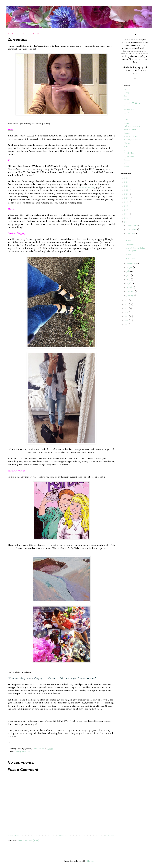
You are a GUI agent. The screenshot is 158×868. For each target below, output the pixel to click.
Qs (125, 150)
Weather (130, 244)
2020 (127, 198)
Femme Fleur (130, 109)
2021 (127, 194)
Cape (128, 241)
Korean (127, 133)
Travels (127, 160)
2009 (127, 316)
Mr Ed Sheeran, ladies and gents (136, 249)
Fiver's (127, 113)
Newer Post (13, 836)
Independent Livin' (132, 126)
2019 (127, 202)
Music (126, 146)
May (129, 279)
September (132, 263)
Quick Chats (129, 153)
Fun (125, 116)
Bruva (129, 255)
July (129, 271)
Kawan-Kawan (130, 130)
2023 (127, 186)
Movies (127, 143)
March (130, 287)
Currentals (131, 258)
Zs (127, 237)
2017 (127, 210)
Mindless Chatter (131, 136)
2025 (127, 178)
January (130, 295)
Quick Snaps (129, 157)
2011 (127, 308)
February (131, 291)
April (129, 283)
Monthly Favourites (22, 752)
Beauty (127, 89)
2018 (127, 206)
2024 (127, 182)
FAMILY (128, 99)
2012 (127, 304)
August (130, 267)
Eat (125, 96)
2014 (127, 222)
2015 (127, 218)
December (132, 225)
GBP (126, 120)
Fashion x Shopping (132, 103)
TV (125, 163)
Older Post (110, 836)
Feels (126, 106)
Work (126, 167)
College (127, 93)
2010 (127, 312)
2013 (127, 300)
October (131, 233)
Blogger (90, 861)
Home (62, 836)
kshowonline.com (86, 188)
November (132, 229)
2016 (127, 214)
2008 (127, 320)
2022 (127, 190)
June (129, 275)
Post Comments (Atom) (29, 840)
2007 (127, 324)
